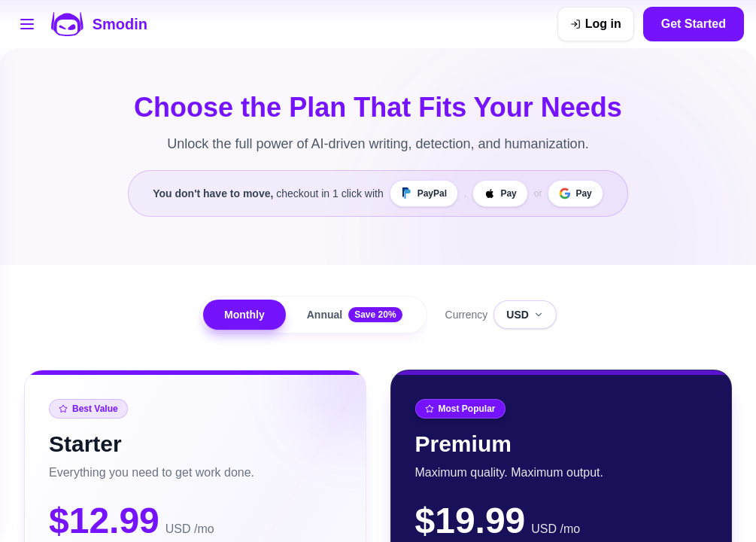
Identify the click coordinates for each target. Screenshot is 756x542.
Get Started (694, 24)
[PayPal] (424, 193)
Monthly (244, 315)
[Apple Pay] (500, 193)
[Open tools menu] (27, 24)
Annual (355, 315)
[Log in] (596, 24)
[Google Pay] (575, 193)
